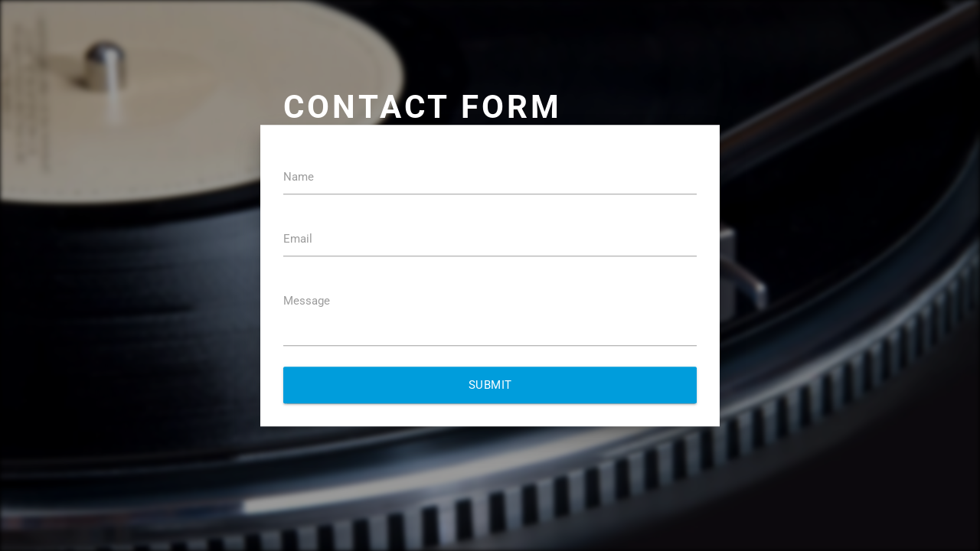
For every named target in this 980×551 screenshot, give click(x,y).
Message (307, 301)
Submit (490, 385)
